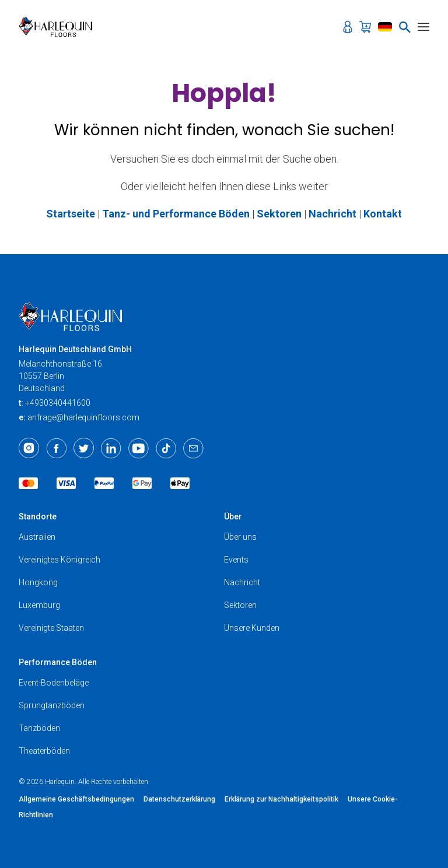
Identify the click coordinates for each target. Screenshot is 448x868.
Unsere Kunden (252, 628)
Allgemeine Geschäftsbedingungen (76, 799)
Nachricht (242, 582)
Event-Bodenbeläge (54, 683)
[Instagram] (29, 448)
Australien (37, 537)
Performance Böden (58, 662)
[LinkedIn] (111, 448)
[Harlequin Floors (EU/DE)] (59, 27)
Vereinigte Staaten (51, 628)
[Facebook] (56, 448)
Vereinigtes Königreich (60, 560)
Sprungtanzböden (52, 705)
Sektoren (240, 605)
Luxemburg (39, 605)
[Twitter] (84, 448)
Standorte (38, 516)
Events (236, 560)
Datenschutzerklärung (179, 799)
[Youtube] (139, 448)
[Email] (193, 448)
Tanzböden (39, 728)
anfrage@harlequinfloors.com (83, 417)
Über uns (240, 537)
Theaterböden (44, 751)
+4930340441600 (58, 403)
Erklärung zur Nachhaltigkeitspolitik (281, 799)
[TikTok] (166, 448)
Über (233, 516)
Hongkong (38, 582)
